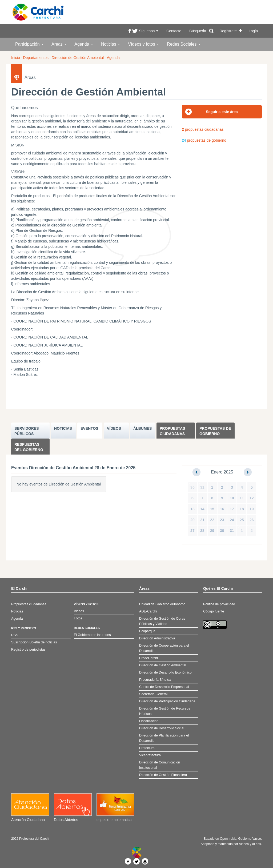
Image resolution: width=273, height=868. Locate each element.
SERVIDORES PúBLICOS (27, 431)
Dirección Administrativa (157, 638)
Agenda (84, 44)
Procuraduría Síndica (155, 680)
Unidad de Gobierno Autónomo (162, 604)
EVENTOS (89, 428)
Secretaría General (153, 694)
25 (242, 520)
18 (242, 509)
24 (232, 520)
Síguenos (149, 31)
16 (222, 509)
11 (242, 498)
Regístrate (228, 31)
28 (202, 531)
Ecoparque (147, 631)
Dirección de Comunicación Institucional (160, 765)
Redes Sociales (184, 44)
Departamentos (36, 58)
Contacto (174, 31)
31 (202, 487)
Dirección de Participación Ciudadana (167, 701)
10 (232, 498)
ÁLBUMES (142, 428)
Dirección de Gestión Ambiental (78, 58)
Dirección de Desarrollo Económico (165, 672)
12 (252, 498)
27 (192, 531)
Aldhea (244, 844)
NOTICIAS (63, 428)
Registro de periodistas (28, 650)
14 (202, 509)
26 (252, 520)
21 (202, 520)
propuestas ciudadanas (203, 129)
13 (192, 509)
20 (192, 520)
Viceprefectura (150, 755)
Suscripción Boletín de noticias (34, 642)
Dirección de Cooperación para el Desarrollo (164, 648)
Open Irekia (228, 839)
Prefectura (147, 748)
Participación (29, 44)
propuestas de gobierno (204, 140)
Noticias (111, 44)
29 (212, 531)
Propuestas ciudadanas (172, 431)
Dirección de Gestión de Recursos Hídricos (165, 711)
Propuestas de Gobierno (215, 431)
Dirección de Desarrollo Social (162, 728)
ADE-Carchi (148, 611)
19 (252, 509)
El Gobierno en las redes (92, 635)
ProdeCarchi (148, 658)
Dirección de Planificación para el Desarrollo (164, 738)
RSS (15, 635)
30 (192, 487)
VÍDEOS (114, 428)
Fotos (78, 618)
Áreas (59, 44)
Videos (79, 611)
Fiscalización (149, 721)
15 (212, 509)
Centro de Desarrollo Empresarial (164, 687)
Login (253, 31)
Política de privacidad (219, 604)
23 (222, 520)
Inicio (16, 58)
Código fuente (214, 611)
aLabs (257, 844)
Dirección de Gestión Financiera (163, 775)
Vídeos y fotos (143, 44)
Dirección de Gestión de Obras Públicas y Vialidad (162, 621)
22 (212, 520)
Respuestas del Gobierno (29, 447)
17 (232, 509)
